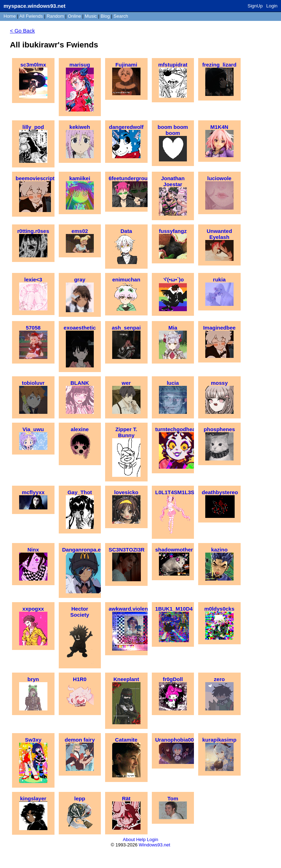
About (129, 840)
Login (272, 6)
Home (10, 16)
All (31, 16)
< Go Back (22, 31)
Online (74, 16)
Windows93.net (154, 845)
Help (141, 840)
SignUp (255, 6)
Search (121, 16)
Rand (55, 16)
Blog (105, 16)
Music (91, 16)
